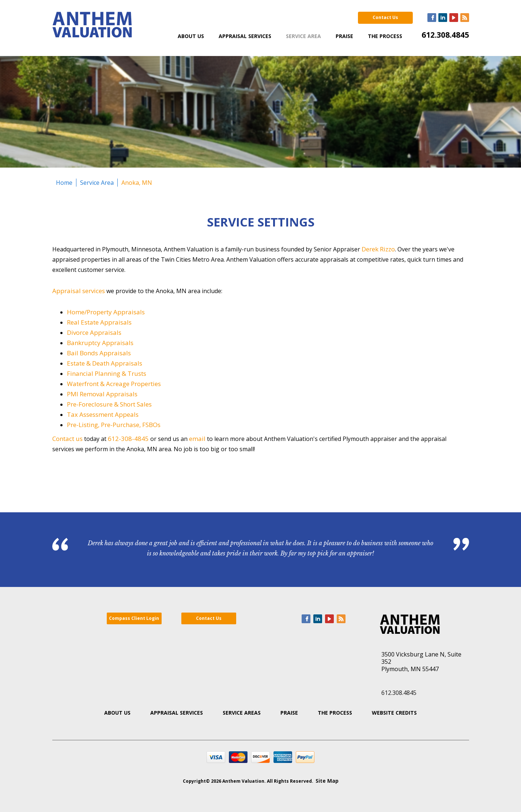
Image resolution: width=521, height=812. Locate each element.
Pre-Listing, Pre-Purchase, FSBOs (114, 425)
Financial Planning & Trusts (107, 373)
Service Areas (242, 713)
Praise (344, 36)
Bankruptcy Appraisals (100, 343)
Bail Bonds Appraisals (99, 353)
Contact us (67, 439)
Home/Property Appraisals (106, 312)
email (197, 439)
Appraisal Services (245, 36)
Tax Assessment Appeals (103, 414)
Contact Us (385, 17)
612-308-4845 (128, 439)
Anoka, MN (137, 183)
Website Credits (394, 713)
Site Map (327, 781)
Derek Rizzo (378, 249)
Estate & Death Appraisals (105, 363)
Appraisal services (79, 291)
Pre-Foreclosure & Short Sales (109, 404)
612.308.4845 (445, 35)
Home (64, 183)
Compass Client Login (134, 618)
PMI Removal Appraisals (102, 394)
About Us (191, 36)
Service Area (303, 36)
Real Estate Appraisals (99, 322)
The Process (385, 36)
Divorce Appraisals (94, 332)
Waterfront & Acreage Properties (114, 384)
